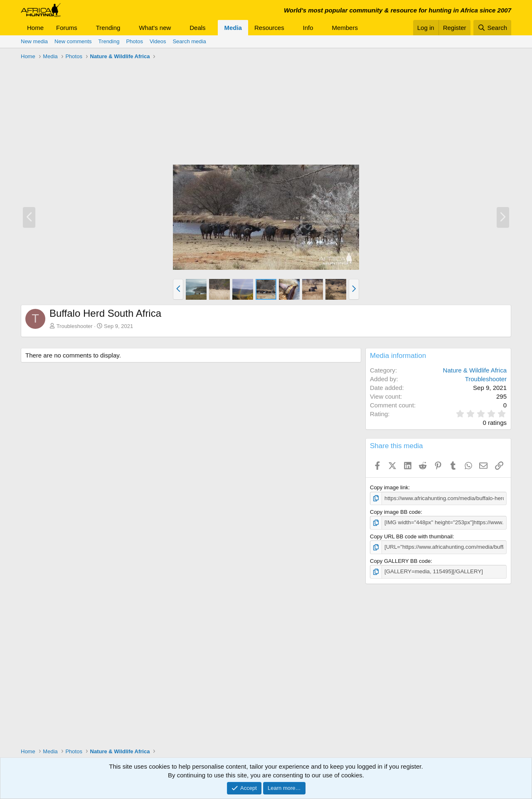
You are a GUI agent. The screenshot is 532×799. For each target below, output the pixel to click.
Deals (197, 28)
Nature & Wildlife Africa (475, 370)
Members (345, 28)
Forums (67, 28)
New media (34, 41)
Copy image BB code (395, 512)
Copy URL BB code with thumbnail (411, 536)
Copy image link (389, 487)
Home (35, 28)
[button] (84, 28)
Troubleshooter (75, 326)
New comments (73, 41)
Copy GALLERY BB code (400, 560)
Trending (108, 28)
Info (308, 28)
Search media (189, 41)
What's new (155, 28)
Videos (158, 41)
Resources (269, 28)
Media (233, 28)
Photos (134, 41)
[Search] (492, 28)
